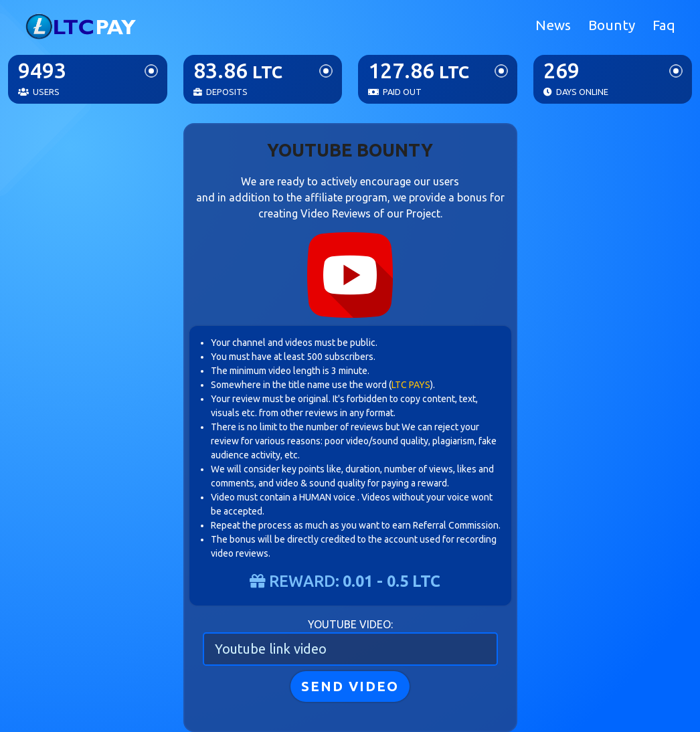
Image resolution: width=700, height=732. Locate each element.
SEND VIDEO (350, 686)
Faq (664, 25)
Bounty (612, 25)
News (553, 25)
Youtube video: (350, 624)
